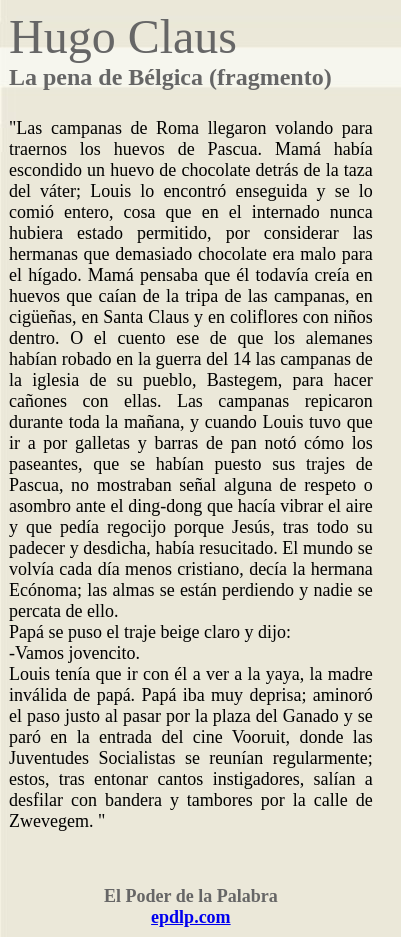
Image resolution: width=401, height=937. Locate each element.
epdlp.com (191, 917)
